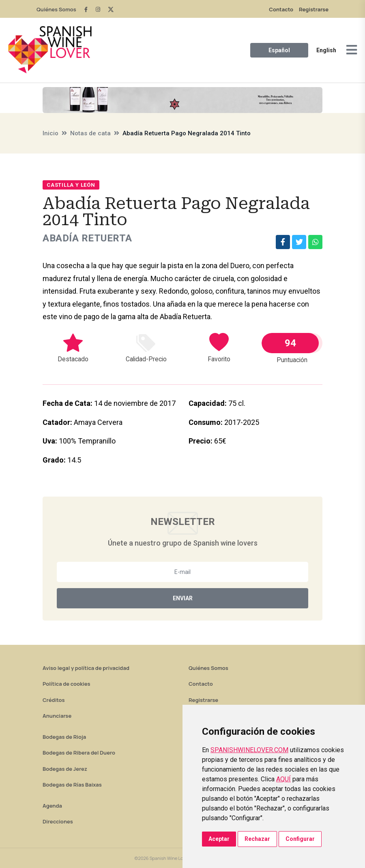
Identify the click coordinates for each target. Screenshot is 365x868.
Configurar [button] (300, 839)
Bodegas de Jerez (65, 769)
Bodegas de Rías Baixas (72, 785)
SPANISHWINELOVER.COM (249, 750)
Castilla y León (71, 185)
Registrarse (314, 9)
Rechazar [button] (257, 839)
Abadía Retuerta (87, 238)
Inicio (50, 133)
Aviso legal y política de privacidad (86, 668)
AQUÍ (283, 779)
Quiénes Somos (56, 9)
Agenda (52, 806)
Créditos (54, 700)
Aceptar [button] (219, 839)
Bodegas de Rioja (64, 737)
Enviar (183, 598)
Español (279, 50)
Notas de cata (90, 133)
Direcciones (58, 821)
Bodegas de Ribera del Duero (79, 753)
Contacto (281, 9)
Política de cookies (67, 684)
